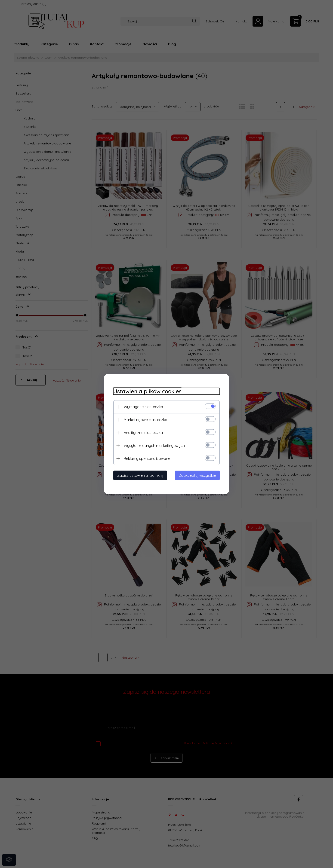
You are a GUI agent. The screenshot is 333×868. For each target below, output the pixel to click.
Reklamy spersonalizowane (147, 458)
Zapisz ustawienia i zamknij (140, 475)
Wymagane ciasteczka (143, 407)
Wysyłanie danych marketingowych (154, 446)
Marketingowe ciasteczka (145, 420)
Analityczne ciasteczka (143, 433)
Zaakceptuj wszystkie (197, 475)
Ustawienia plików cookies (147, 391)
